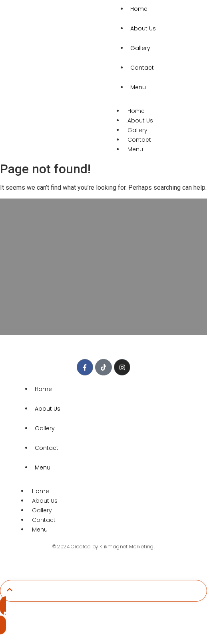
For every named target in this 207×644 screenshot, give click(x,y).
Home (136, 111)
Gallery (140, 48)
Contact (142, 68)
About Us (143, 28)
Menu (138, 87)
